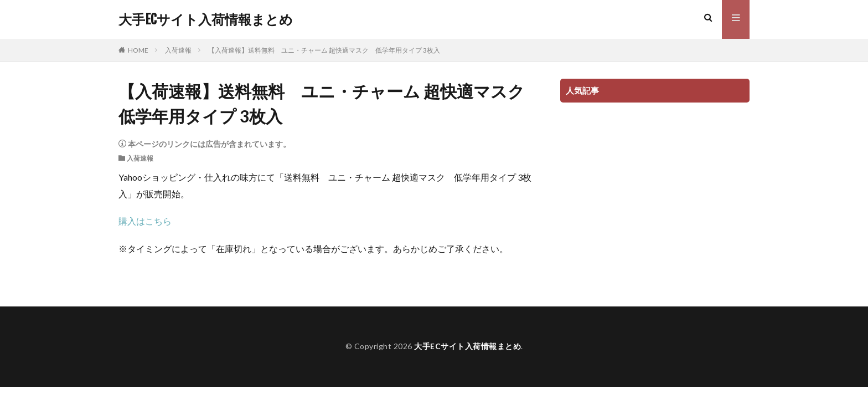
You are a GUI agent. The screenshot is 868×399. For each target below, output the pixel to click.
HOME (138, 50)
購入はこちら (145, 221)
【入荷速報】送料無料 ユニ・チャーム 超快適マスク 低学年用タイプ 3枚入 (324, 50)
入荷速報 (178, 50)
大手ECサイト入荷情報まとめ (206, 19)
